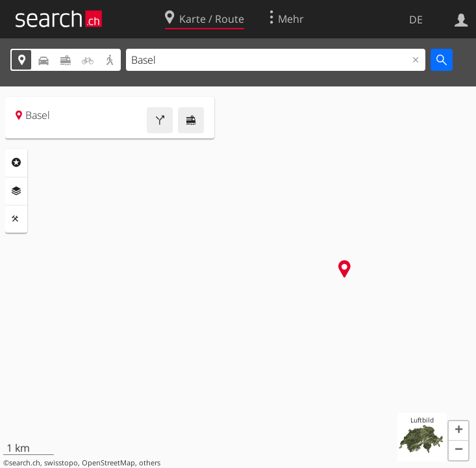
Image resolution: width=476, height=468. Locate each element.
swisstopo (61, 463)
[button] (458, 431)
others (150, 463)
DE (416, 19)
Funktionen (16, 219)
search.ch (25, 463)
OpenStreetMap (108, 463)
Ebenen (16, 191)
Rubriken (16, 162)
